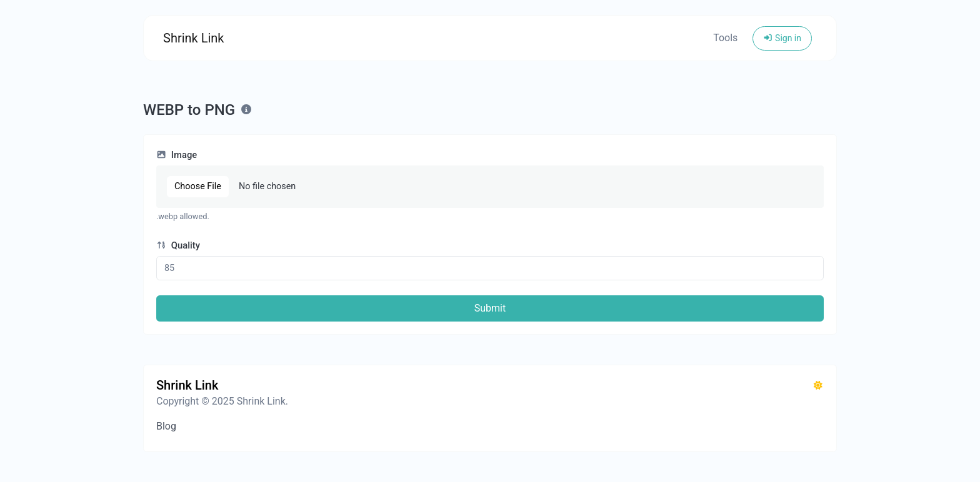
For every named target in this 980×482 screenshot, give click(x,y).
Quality (178, 245)
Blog (166, 426)
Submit (490, 308)
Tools (725, 38)
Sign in (782, 38)
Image (177, 155)
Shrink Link (194, 38)
